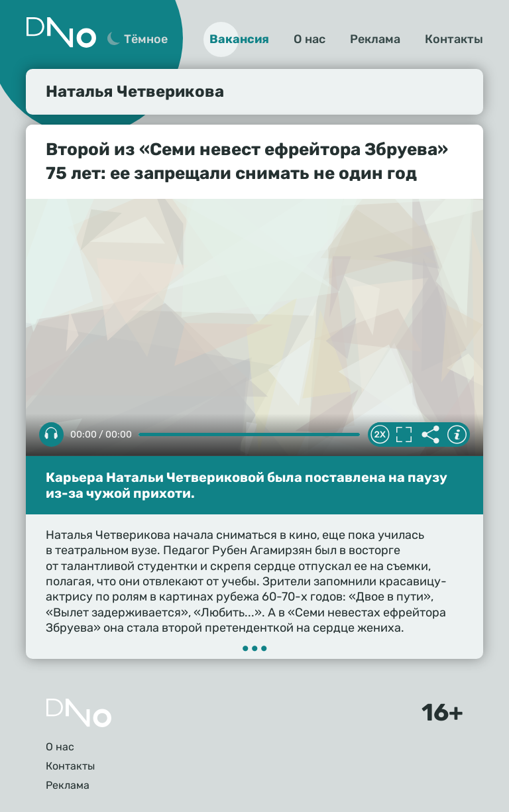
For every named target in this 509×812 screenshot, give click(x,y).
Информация (457, 435)
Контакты (454, 39)
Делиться (430, 435)
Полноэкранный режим (404, 435)
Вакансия (239, 39)
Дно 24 (61, 32)
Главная (79, 713)
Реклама (375, 39)
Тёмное (146, 39)
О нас (310, 39)
